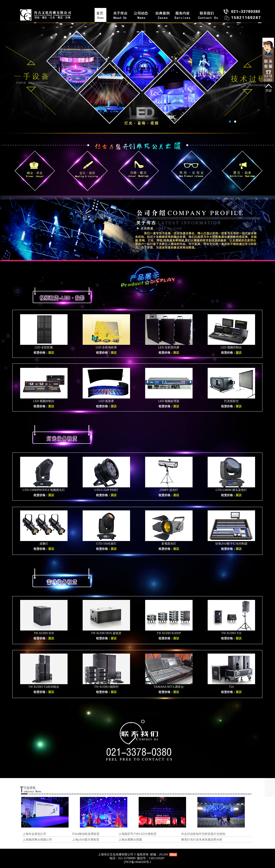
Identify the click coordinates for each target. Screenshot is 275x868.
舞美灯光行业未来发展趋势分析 (202, 840)
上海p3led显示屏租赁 (86, 840)
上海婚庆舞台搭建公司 (37, 840)
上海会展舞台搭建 (130, 840)
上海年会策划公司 (34, 834)
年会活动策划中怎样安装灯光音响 (203, 834)
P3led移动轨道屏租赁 (86, 834)
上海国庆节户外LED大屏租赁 (137, 834)
